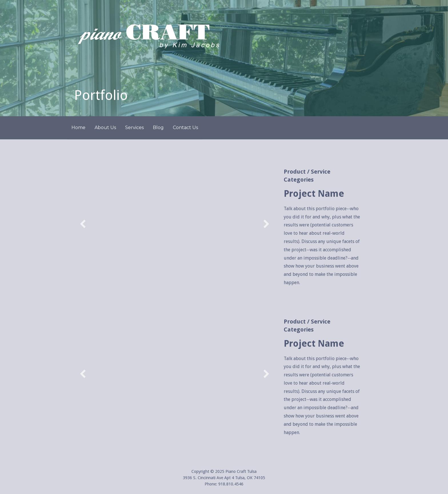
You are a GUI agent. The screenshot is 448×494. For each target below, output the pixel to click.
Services (134, 127)
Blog (158, 127)
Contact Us (185, 127)
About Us (105, 127)
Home (78, 127)
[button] (83, 224)
